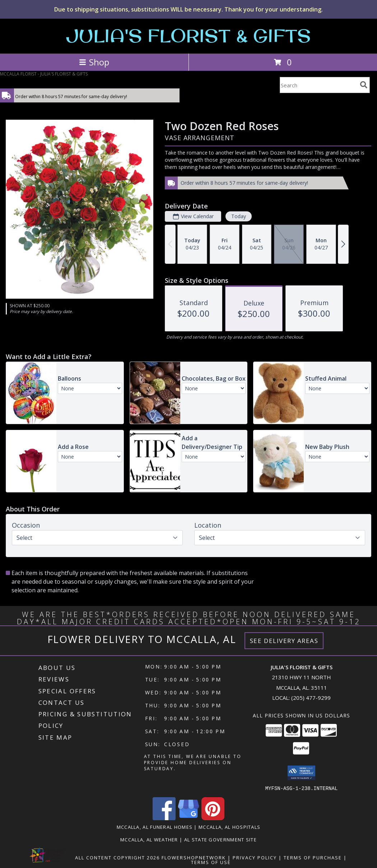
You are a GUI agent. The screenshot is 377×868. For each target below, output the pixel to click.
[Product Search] (318, 85)
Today (239, 216)
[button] (301, 773)
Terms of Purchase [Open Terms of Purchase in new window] (313, 857)
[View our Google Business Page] (188, 818)
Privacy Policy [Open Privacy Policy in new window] (255, 857)
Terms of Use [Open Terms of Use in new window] (211, 862)
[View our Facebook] (164, 818)
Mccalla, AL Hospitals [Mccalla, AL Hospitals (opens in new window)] (229, 827)
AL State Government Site (220, 839)
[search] (364, 85)
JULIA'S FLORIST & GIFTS (188, 35)
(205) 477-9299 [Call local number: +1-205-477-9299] (311, 698)
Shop (94, 62)
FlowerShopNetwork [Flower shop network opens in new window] (194, 857)
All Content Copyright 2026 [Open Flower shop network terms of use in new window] (117, 857)
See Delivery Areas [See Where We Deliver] (284, 641)
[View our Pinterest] (213, 818)
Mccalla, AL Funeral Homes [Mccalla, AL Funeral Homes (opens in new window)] (155, 827)
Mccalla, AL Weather (149, 839)
